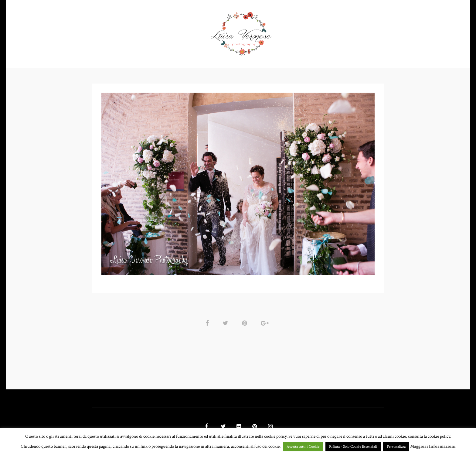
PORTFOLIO (154, 32)
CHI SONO (296, 32)
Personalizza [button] (396, 447)
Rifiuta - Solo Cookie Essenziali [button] (353, 447)
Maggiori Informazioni (433, 446)
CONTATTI (329, 32)
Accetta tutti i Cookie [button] (303, 447)
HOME (123, 32)
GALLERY (192, 32)
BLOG (358, 32)
